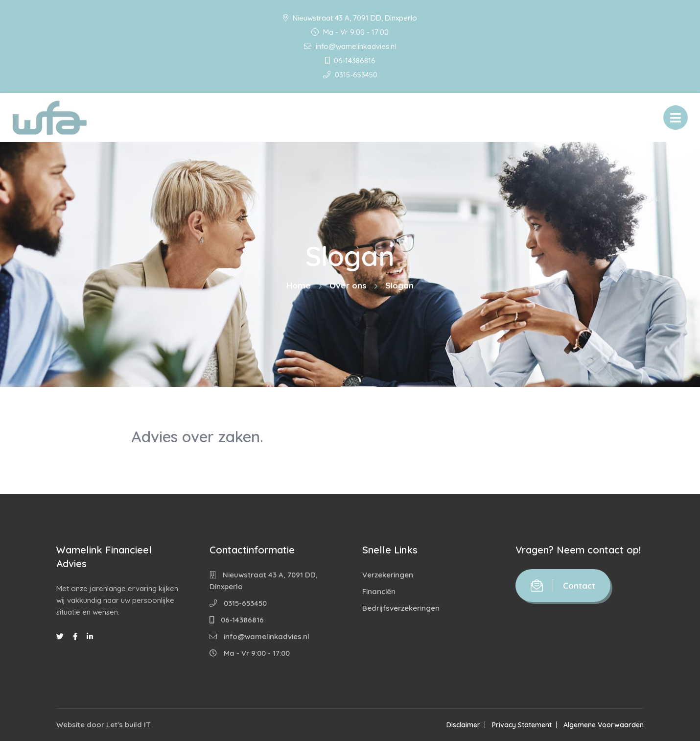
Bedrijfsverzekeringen (401, 608)
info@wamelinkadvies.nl (350, 46)
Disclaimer (463, 725)
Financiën (379, 591)
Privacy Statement (522, 725)
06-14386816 (350, 60)
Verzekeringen (388, 575)
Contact (563, 586)
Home (299, 285)
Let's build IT (128, 725)
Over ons (348, 285)
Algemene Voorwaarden (604, 725)
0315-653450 (350, 75)
